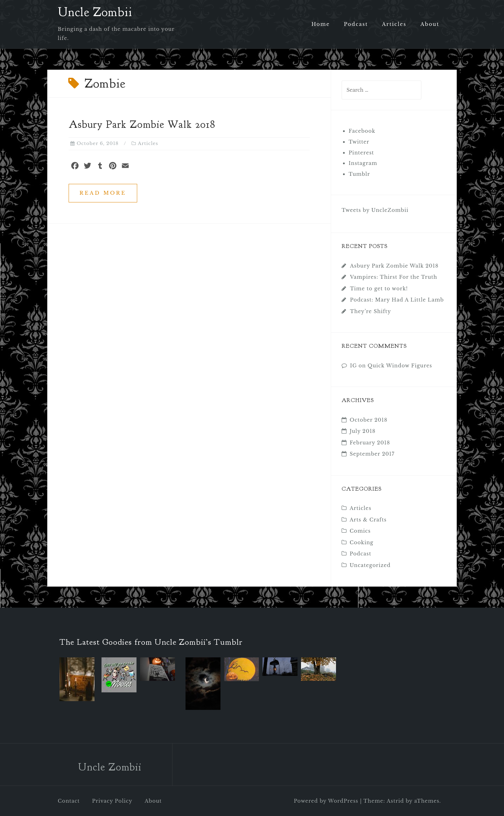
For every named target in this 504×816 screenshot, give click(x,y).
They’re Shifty (370, 311)
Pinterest (361, 153)
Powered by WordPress (326, 801)
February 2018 (370, 443)
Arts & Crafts (368, 520)
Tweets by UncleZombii (375, 210)
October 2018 (369, 420)
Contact (69, 801)
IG (353, 366)
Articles (394, 24)
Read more (103, 193)
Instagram (363, 163)
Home (321, 24)
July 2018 (363, 431)
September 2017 (372, 454)
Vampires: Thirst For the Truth (394, 277)
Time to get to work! (379, 289)
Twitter (359, 142)
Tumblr (359, 174)
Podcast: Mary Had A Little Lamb (397, 300)
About (430, 24)
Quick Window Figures (400, 366)
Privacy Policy (112, 801)
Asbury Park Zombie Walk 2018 (142, 124)
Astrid (395, 801)
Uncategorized (370, 565)
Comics (360, 531)
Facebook (362, 131)
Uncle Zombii (95, 12)
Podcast (356, 24)
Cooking (362, 542)
